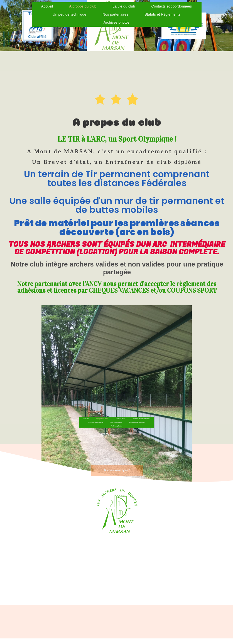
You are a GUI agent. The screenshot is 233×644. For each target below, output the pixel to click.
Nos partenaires (116, 414)
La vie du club (119, 412)
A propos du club (106, 412)
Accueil (95, 412)
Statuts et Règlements (131, 414)
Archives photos (116, 5)
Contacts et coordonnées (133, 412)
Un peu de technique (102, 414)
